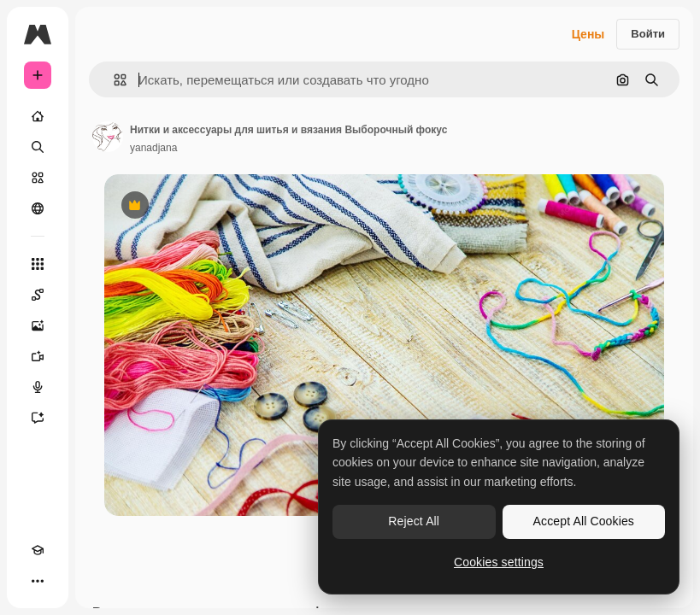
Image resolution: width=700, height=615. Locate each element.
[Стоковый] (38, 178)
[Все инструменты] (38, 264)
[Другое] (38, 581)
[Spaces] (38, 295)
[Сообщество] (38, 208)
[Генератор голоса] (38, 387)
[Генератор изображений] (38, 325)
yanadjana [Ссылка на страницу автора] (153, 148)
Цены (588, 34)
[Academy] (38, 550)
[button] (113, 80)
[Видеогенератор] (38, 356)
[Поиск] (38, 147)
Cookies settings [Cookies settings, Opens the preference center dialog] (499, 562)
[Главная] (38, 116)
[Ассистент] (38, 418)
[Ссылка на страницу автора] (108, 137)
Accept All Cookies (584, 521)
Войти (648, 34)
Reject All (414, 521)
